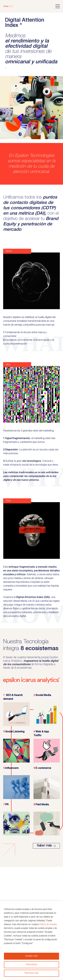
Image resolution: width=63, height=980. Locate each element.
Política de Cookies (48, 925)
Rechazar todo (31, 973)
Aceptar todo (31, 956)
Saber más (46, 846)
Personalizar (32, 965)
